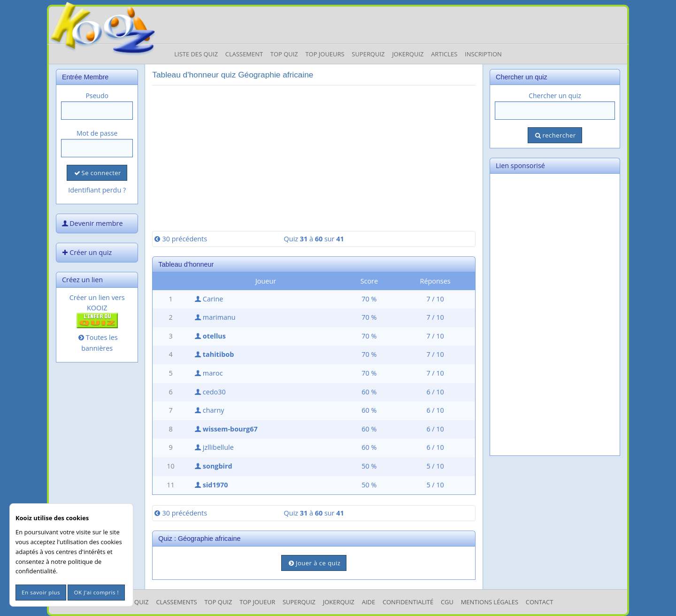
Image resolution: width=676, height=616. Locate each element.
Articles (444, 54)
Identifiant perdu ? (97, 190)
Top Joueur (257, 602)
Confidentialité (408, 602)
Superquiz (368, 54)
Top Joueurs (325, 54)
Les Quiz (136, 602)
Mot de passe (97, 133)
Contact (540, 602)
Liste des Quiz (196, 54)
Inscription (483, 54)
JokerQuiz (408, 54)
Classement (244, 54)
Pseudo (97, 96)
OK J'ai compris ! (96, 592)
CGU (447, 602)
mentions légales (490, 602)
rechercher (555, 135)
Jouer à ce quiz (314, 563)
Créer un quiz (86, 252)
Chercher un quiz (555, 96)
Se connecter (97, 173)
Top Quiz (284, 54)
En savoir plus (41, 592)
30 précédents (180, 239)
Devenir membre (92, 223)
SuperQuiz (299, 602)
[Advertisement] (314, 158)
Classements (176, 602)
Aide (369, 602)
